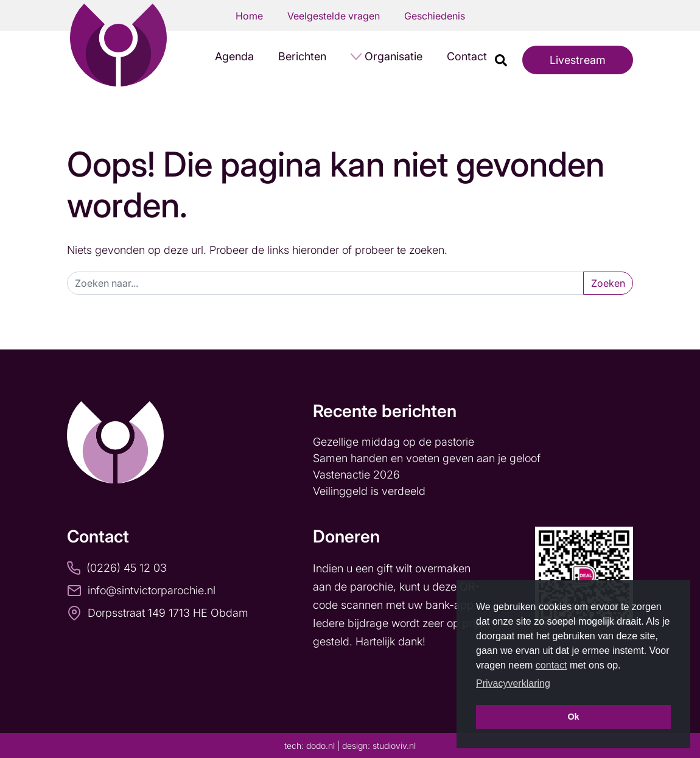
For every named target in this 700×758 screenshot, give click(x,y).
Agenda (234, 56)
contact (551, 665)
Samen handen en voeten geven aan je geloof (428, 458)
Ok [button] (573, 717)
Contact (467, 56)
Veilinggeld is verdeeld (369, 491)
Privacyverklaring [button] (513, 683)
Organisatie (394, 56)
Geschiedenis (435, 16)
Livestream (578, 60)
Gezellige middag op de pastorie (394, 442)
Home (249, 16)
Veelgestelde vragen (334, 16)
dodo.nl (320, 746)
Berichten (302, 56)
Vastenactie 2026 (356, 475)
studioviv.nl (394, 746)
